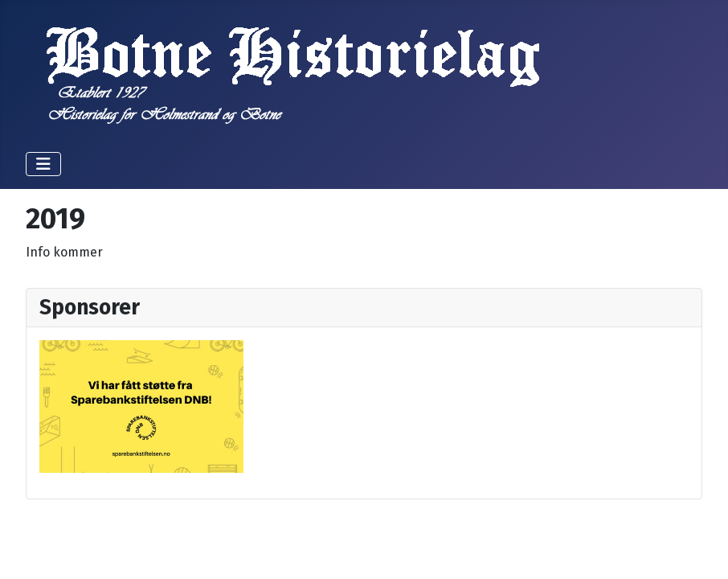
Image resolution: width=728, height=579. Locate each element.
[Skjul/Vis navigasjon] (43, 164)
